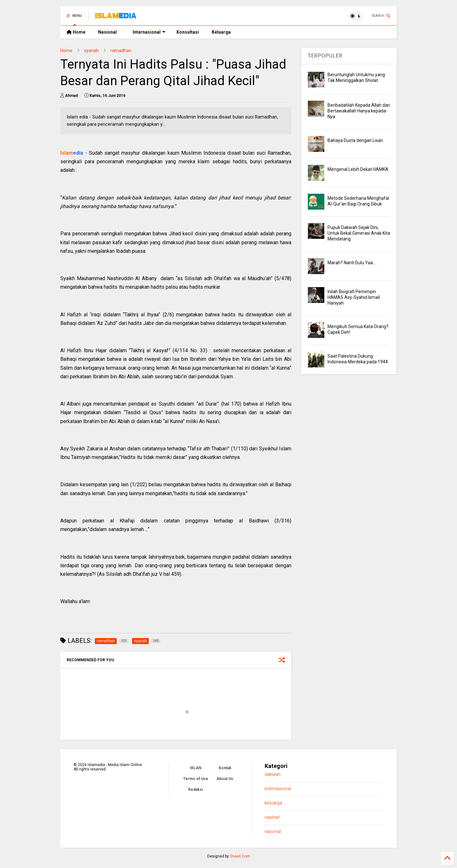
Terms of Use (196, 779)
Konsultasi (188, 32)
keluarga (273, 803)
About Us (225, 779)
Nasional (107, 32)
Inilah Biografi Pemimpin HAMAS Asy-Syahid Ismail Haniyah (354, 297)
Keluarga (221, 32)
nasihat (272, 817)
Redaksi (195, 790)
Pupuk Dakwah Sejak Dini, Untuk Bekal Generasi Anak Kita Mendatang (359, 233)
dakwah (273, 774)
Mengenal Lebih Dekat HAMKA (358, 169)
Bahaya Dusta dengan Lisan (355, 140)
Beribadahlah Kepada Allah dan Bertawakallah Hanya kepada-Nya (359, 111)
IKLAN (196, 768)
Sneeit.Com (240, 856)
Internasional (149, 32)
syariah (91, 50)
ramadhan (121, 50)
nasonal (273, 832)
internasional (278, 789)
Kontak (225, 768)
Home (76, 32)
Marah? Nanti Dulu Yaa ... (352, 263)
